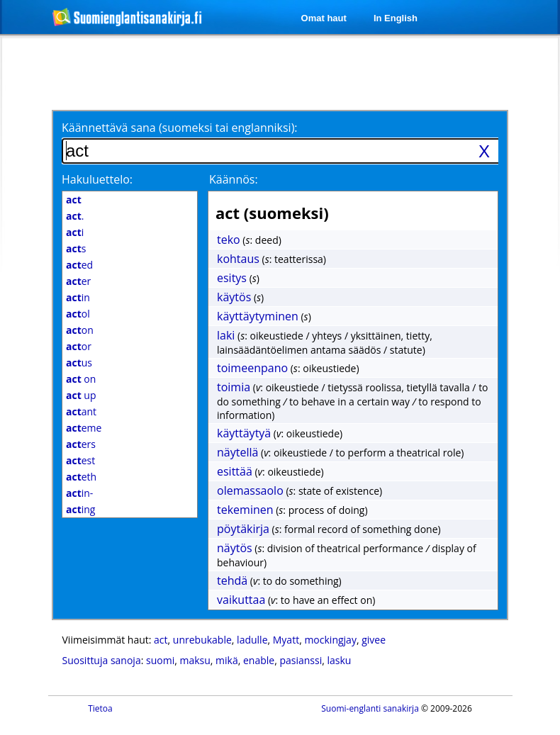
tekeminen (245, 510)
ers (81, 444)
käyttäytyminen (258, 316)
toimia (234, 387)
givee (374, 640)
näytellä (237, 452)
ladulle (252, 640)
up (81, 395)
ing (80, 509)
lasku (340, 660)
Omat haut (324, 18)
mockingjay (330, 640)
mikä (227, 660)
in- (79, 493)
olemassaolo (250, 490)
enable (259, 660)
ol (78, 314)
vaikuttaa (241, 600)
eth (81, 477)
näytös (235, 548)
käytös (234, 297)
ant (81, 411)
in (78, 297)
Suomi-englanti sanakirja (370, 708)
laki (226, 335)
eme (84, 428)
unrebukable (202, 640)
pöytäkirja (243, 529)
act (161, 640)
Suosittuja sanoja (102, 660)
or (79, 346)
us (79, 363)
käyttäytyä (244, 433)
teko (229, 240)
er (78, 281)
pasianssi (301, 660)
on (80, 330)
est (80, 460)
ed (79, 265)
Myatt (286, 640)
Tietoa (100, 708)
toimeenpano (252, 368)
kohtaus (238, 259)
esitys (232, 278)
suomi (160, 660)
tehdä (232, 580)
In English (396, 18)
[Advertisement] (176, 72)
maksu (195, 660)
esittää (235, 471)
